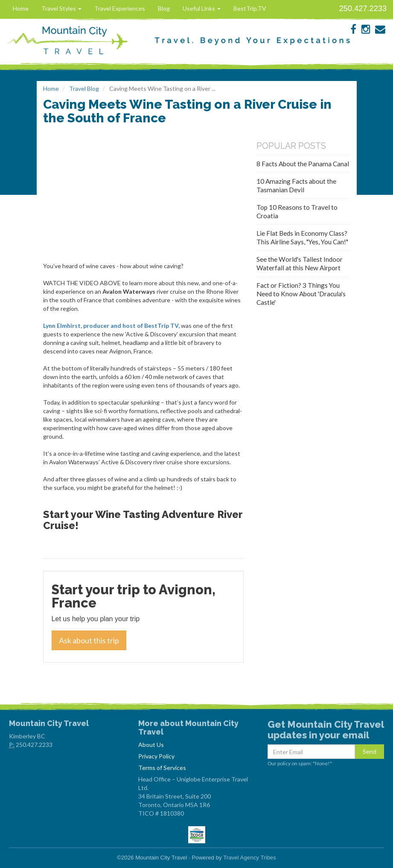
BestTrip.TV (250, 8)
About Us (151, 745)
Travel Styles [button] (61, 8)
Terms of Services (162, 768)
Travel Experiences (120, 8)
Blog (164, 8)
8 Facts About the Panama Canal (303, 164)
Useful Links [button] (202, 8)
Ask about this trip (89, 640)
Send (370, 751)
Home (21, 8)
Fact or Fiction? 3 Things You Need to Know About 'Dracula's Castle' (301, 294)
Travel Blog (84, 88)
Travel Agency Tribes (250, 858)
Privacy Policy (156, 756)
